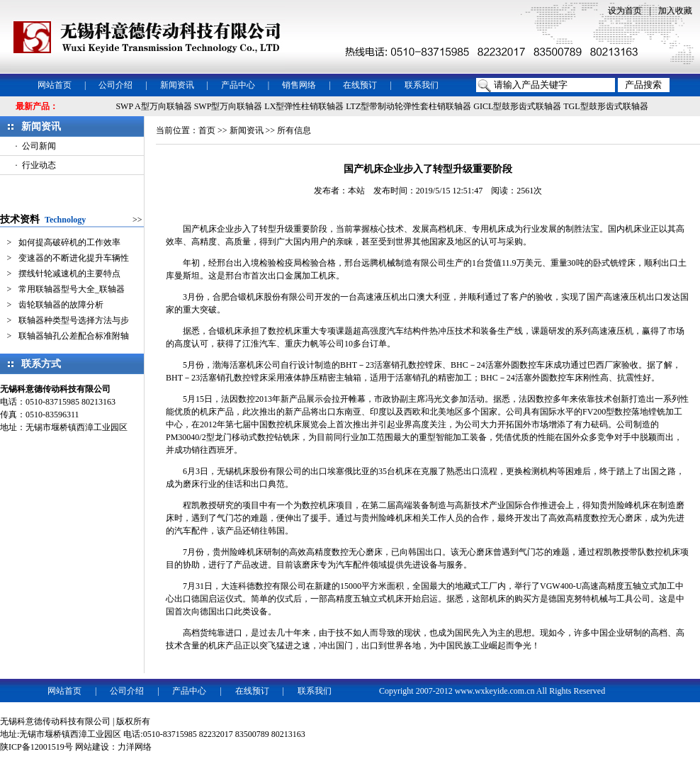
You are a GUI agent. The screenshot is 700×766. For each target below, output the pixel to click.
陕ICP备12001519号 (36, 747)
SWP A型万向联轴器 (153, 106)
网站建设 (92, 747)
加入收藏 (675, 11)
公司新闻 (39, 146)
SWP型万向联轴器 (228, 106)
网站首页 (55, 85)
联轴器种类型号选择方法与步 (74, 320)
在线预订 (360, 85)
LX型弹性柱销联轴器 (304, 106)
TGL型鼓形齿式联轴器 (605, 106)
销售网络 (299, 85)
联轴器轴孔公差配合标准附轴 (74, 336)
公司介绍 (115, 85)
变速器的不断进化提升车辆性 (74, 258)
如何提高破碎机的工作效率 (69, 242)
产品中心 (238, 85)
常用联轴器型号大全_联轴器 (72, 289)
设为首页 (625, 11)
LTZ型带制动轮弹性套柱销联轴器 (408, 106)
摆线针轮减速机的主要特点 (69, 274)
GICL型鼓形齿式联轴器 (517, 106)
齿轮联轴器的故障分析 (61, 305)
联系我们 (422, 85)
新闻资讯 (177, 85)
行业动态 (39, 165)
